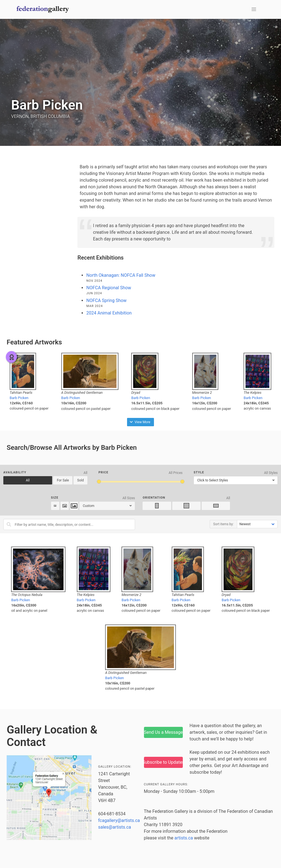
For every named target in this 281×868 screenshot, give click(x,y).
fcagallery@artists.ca (119, 820)
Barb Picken (19, 398)
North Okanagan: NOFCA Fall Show (121, 275)
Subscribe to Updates (164, 762)
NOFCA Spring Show (106, 300)
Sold (80, 480)
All (28, 480)
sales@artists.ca (115, 827)
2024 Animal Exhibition (109, 313)
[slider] (99, 482)
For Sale (63, 480)
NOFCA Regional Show (109, 288)
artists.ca (184, 838)
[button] (254, 9)
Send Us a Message (163, 732)
